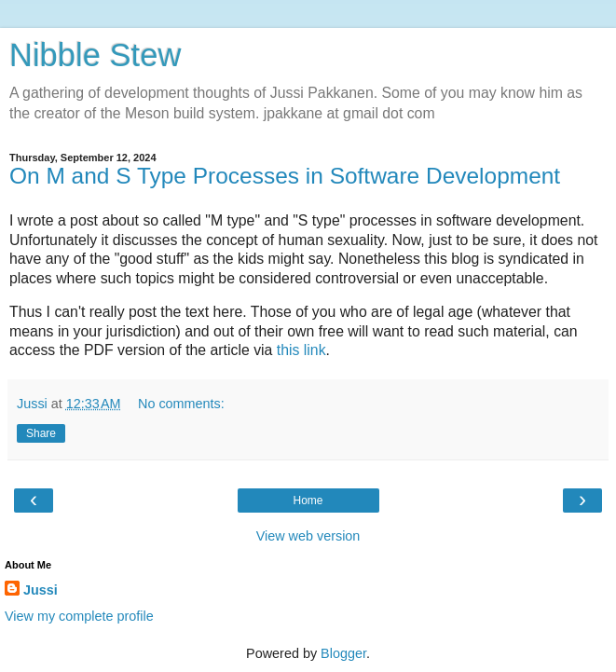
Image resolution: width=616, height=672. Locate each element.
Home (308, 501)
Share (41, 433)
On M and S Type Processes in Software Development (285, 176)
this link (301, 350)
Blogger (343, 653)
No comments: (181, 404)
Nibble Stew (95, 55)
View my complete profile (79, 616)
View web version (308, 536)
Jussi (41, 590)
